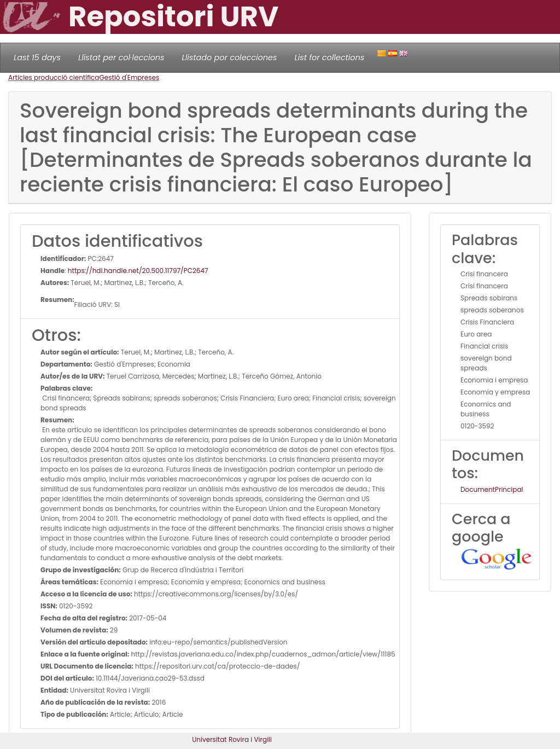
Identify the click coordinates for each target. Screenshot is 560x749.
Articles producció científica (54, 77)
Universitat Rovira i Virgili (232, 739)
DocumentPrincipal (492, 489)
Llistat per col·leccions (121, 57)
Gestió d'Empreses (129, 77)
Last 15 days (37, 57)
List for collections (329, 57)
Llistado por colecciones (230, 57)
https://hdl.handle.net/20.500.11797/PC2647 (138, 271)
